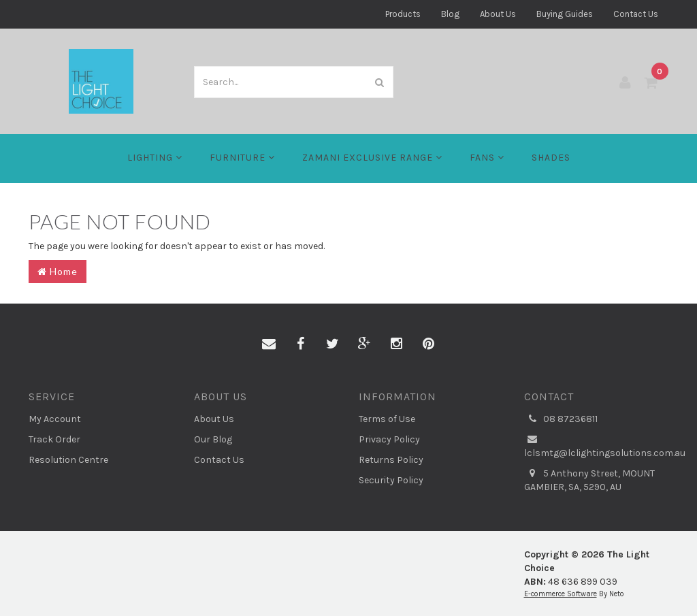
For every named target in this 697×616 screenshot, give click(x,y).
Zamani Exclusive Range (372, 158)
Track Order (54, 439)
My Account (55, 419)
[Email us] (269, 344)
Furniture (242, 158)
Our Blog (213, 439)
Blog (450, 14)
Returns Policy (391, 460)
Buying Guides (565, 14)
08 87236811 (561, 419)
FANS (487, 158)
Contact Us (636, 14)
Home (58, 271)
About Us (498, 14)
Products (403, 14)
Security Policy (391, 480)
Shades (551, 158)
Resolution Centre (68, 460)
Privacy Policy (389, 439)
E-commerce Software (561, 594)
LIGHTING (155, 158)
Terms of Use (387, 419)
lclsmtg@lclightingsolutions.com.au (597, 446)
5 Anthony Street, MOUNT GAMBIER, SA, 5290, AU (589, 480)
